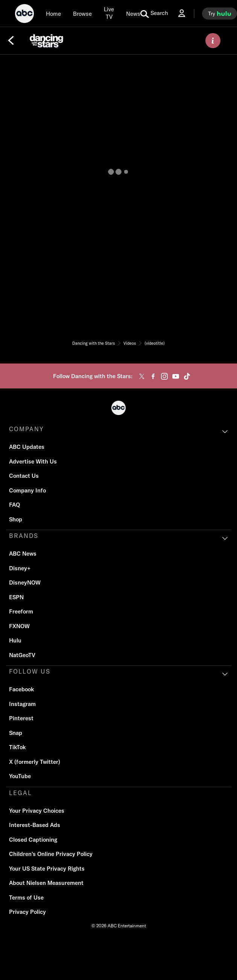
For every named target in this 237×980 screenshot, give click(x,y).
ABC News (23, 554)
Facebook (21, 689)
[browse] (82, 14)
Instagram (22, 704)
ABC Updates (27, 447)
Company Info (27, 490)
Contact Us (24, 476)
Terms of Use (26, 897)
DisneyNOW (25, 582)
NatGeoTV (22, 655)
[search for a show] (154, 14)
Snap (16, 733)
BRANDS (24, 536)
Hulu (15, 640)
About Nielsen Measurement (46, 883)
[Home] (53, 14)
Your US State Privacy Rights (47, 869)
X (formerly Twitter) (35, 762)
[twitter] (142, 376)
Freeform (21, 611)
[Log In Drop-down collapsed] (182, 13)
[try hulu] (220, 14)
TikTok (17, 747)
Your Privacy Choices (37, 811)
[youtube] (176, 376)
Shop (16, 519)
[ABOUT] (213, 41)
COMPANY (27, 429)
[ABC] (24, 15)
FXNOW (19, 626)
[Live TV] (109, 13)
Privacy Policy (27, 912)
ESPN (16, 597)
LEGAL (21, 793)
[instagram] (164, 376)
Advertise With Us (33, 461)
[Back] (11, 41)
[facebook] (153, 376)
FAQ (14, 505)
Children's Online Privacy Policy (51, 854)
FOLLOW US (30, 671)
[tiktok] (187, 376)
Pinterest (21, 718)
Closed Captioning (33, 840)
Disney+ (20, 568)
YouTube (20, 776)
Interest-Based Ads (35, 825)
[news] (133, 14)
